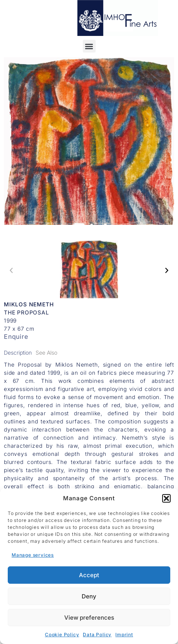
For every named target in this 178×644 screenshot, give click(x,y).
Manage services (33, 555)
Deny (89, 596)
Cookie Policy (62, 635)
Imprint (124, 635)
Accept (89, 575)
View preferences (89, 618)
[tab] (18, 353)
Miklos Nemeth (29, 304)
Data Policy (97, 635)
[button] (166, 498)
